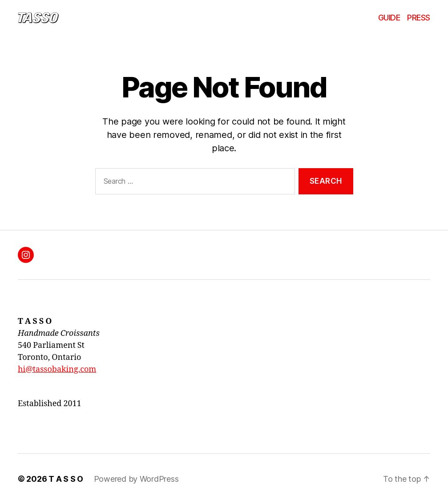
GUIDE (389, 18)
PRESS (419, 18)
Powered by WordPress (136, 479)
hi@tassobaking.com (57, 369)
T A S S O (66, 479)
